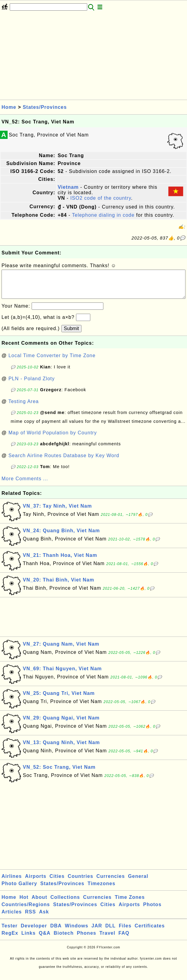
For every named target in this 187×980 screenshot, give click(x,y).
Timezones (101, 890)
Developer (34, 932)
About (39, 903)
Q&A (45, 939)
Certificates (150, 932)
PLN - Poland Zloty (32, 385)
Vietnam (68, 187)
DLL (110, 932)
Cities (57, 882)
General (138, 882)
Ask (44, 918)
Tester (10, 932)
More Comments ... (25, 485)
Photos (152, 911)
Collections (65, 903)
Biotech (64, 939)
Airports (36, 882)
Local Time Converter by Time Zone (52, 362)
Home (9, 107)
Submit (71, 335)
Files (125, 932)
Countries (81, 882)
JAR (97, 932)
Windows (76, 932)
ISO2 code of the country (101, 198)
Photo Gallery (19, 890)
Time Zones (130, 903)
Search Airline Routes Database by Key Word (64, 462)
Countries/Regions (26, 911)
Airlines (12, 882)
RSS (30, 918)
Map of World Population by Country (53, 439)
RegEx (10, 939)
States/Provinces (45, 107)
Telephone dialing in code (103, 215)
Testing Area (23, 407)
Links (28, 939)
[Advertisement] (93, 57)
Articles (12, 918)
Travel (107, 939)
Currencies (111, 882)
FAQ (124, 939)
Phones (87, 939)
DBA (56, 932)
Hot (24, 903)
